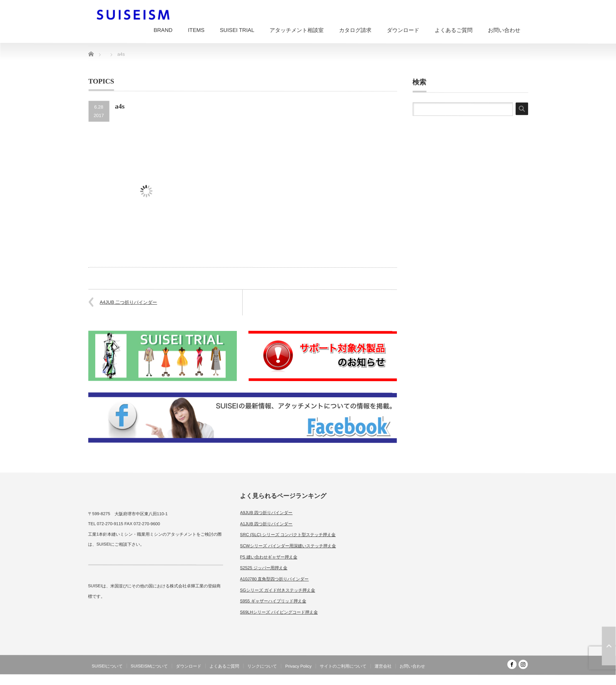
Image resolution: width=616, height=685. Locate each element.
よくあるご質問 (454, 30)
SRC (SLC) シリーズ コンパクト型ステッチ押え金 (288, 535)
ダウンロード (403, 30)
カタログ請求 (355, 30)
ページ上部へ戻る (609, 646)
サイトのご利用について (343, 666)
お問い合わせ (504, 30)
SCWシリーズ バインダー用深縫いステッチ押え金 (288, 546)
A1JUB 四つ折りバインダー (266, 524)
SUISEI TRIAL (237, 30)
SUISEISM (494, 679)
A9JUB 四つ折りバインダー (266, 513)
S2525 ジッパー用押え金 (264, 568)
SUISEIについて (107, 666)
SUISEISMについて (149, 666)
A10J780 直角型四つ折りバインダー (274, 579)
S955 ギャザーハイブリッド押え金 (273, 601)
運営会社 (383, 666)
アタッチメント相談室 (297, 30)
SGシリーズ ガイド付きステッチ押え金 (278, 590)
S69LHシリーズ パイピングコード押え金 (279, 612)
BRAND (163, 30)
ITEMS (196, 30)
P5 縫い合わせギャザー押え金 (269, 557)
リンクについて (262, 666)
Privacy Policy (298, 666)
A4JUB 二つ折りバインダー (129, 302)
